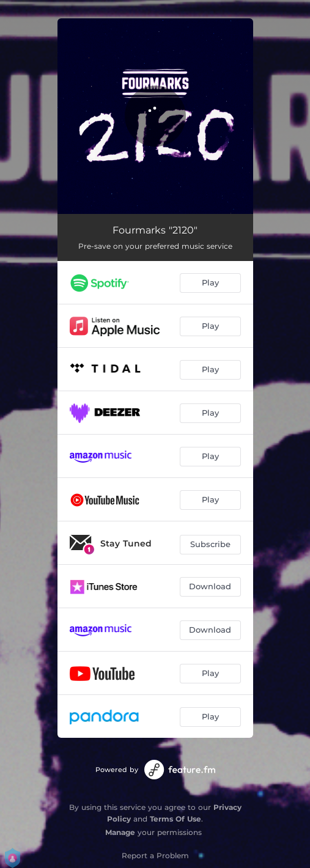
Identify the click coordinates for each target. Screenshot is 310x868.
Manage (120, 832)
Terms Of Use (175, 819)
